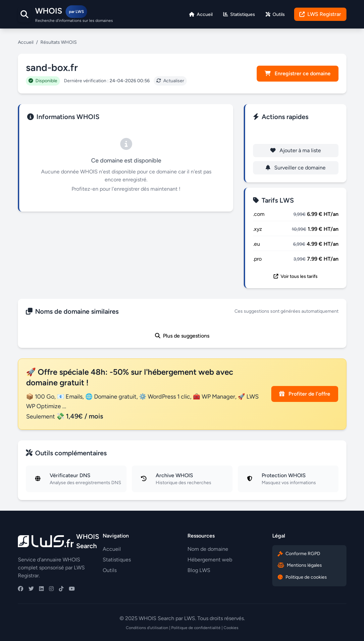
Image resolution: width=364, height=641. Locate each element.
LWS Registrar (320, 14)
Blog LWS (199, 570)
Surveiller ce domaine (296, 168)
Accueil (26, 42)
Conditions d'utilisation (147, 628)
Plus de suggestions (182, 336)
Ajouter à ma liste (296, 150)
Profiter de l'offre (305, 394)
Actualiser (170, 81)
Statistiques (117, 560)
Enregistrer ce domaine (298, 73)
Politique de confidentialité (196, 628)
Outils (110, 570)
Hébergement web (210, 560)
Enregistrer (296, 133)
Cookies (231, 628)
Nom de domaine (208, 549)
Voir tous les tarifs (296, 276)
